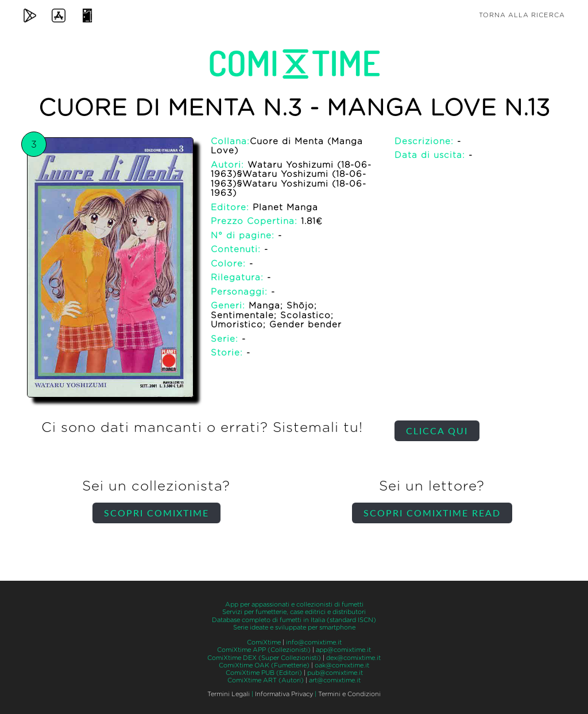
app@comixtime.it (343, 650)
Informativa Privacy (284, 694)
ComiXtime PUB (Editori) (264, 673)
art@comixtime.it (335, 680)
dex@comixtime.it (353, 658)
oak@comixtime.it (342, 665)
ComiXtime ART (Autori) (266, 680)
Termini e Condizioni (349, 694)
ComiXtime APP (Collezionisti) (264, 650)
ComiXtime (264, 642)
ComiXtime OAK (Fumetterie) (264, 665)
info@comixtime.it (314, 642)
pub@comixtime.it (335, 673)
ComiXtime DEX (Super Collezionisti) (264, 658)
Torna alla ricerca (522, 15)
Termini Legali (229, 694)
